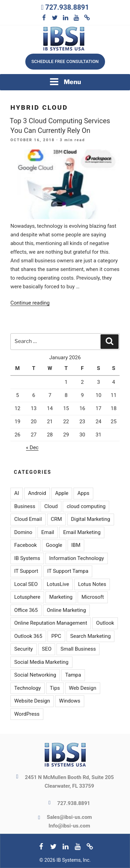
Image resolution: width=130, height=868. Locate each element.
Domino (23, 532)
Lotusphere (27, 597)
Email (48, 532)
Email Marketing (82, 532)
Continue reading (30, 303)
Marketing (61, 597)
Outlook (105, 623)
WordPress (27, 714)
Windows (70, 701)
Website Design (32, 701)
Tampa (73, 675)
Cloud (51, 506)
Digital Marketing (91, 519)
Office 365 (26, 610)
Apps (83, 493)
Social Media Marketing (41, 662)
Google (54, 545)
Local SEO (26, 584)
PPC (56, 636)
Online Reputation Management (51, 623)
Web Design (83, 688)
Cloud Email (28, 519)
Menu (65, 82)
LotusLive (58, 584)
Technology (28, 688)
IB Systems (27, 558)
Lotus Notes (92, 584)
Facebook (25, 545)
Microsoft (93, 597)
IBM (76, 545)
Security (24, 649)
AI (17, 493)
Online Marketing (66, 610)
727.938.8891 (67, 7)
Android (37, 493)
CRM (57, 519)
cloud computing (86, 506)
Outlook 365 (28, 636)
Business (25, 506)
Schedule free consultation (65, 61)
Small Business (78, 649)
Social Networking (35, 675)
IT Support (26, 571)
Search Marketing (91, 636)
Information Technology (77, 558)
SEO (47, 649)
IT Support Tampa (68, 571)
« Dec (32, 447)
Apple (62, 493)
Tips (55, 688)
